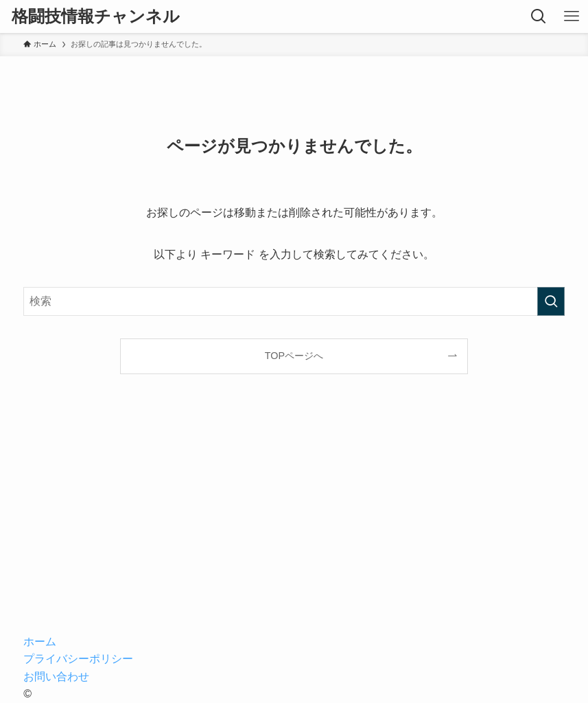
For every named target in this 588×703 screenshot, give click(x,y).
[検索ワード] (294, 301)
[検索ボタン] (539, 16)
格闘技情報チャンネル (96, 16)
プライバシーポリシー (78, 659)
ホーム (40, 642)
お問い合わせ (56, 677)
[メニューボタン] (572, 16)
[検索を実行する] (551, 301)
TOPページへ (294, 356)
